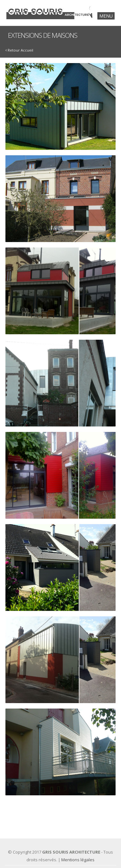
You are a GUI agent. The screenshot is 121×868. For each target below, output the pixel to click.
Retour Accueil (19, 50)
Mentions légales (78, 860)
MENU (106, 16)
